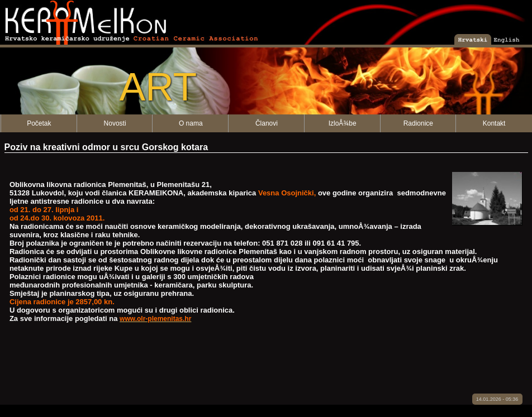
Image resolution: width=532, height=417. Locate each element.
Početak (39, 123)
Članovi (267, 123)
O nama (191, 123)
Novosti (115, 123)
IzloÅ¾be (343, 123)
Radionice (418, 123)
